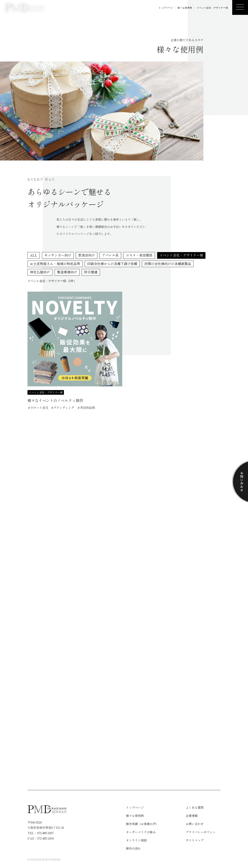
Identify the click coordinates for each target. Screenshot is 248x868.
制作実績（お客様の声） (142, 824)
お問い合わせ (195, 824)
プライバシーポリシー (201, 832)
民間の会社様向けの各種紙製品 (168, 264)
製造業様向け (67, 272)
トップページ (166, 8)
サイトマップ (195, 840)
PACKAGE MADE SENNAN (45, 859)
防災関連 (91, 272)
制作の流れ (45, 44)
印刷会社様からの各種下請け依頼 (112, 264)
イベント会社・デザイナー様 (181, 255)
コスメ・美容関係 (139, 255)
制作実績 (62, 42)
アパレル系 (110, 255)
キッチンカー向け (58, 255)
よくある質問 (36, 46)
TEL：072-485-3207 (41, 833)
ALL (34, 255)
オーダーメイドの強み (141, 832)
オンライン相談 (19, 48)
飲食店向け (87, 255)
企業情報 (28, 42)
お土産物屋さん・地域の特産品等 (55, 264)
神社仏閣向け (40, 272)
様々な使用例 (71, 46)
